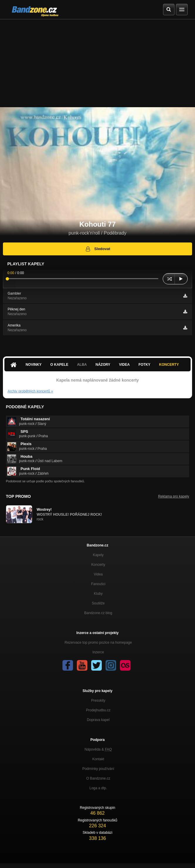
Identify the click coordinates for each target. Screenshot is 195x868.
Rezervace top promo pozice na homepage (98, 643)
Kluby (98, 594)
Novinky (34, 365)
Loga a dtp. (98, 788)
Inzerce (98, 652)
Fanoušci (98, 584)
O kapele (59, 365)
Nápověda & (98, 749)
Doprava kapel (98, 720)
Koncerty (169, 365)
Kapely (98, 555)
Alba (82, 365)
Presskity (98, 700)
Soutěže (98, 603)
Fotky (144, 365)
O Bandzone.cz (98, 778)
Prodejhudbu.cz (98, 710)
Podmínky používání (98, 769)
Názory (103, 365)
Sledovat (97, 249)
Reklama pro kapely (174, 496)
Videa (124, 365)
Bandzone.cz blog (98, 613)
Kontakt (98, 759)
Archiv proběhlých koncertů (30, 391)
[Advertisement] (97, 63)
